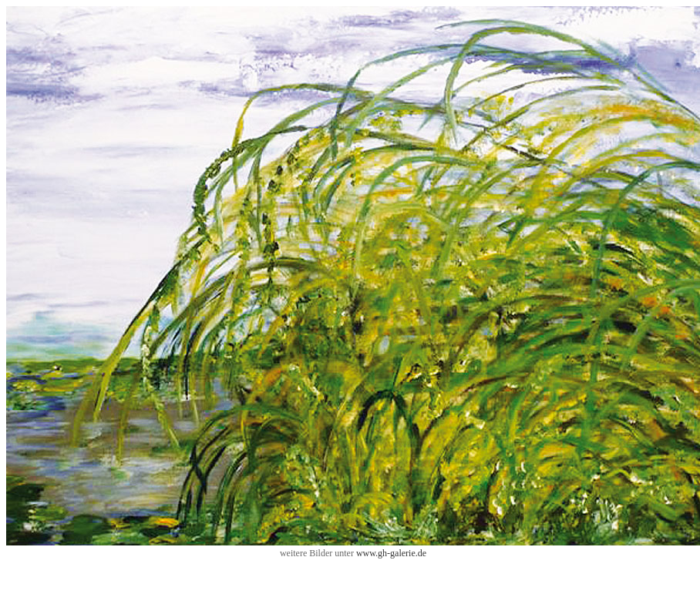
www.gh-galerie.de (391, 553)
